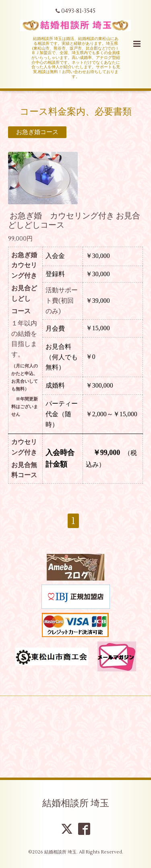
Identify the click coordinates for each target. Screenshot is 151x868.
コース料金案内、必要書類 (76, 111)
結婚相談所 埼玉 (76, 803)
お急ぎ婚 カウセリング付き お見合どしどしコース (74, 220)
